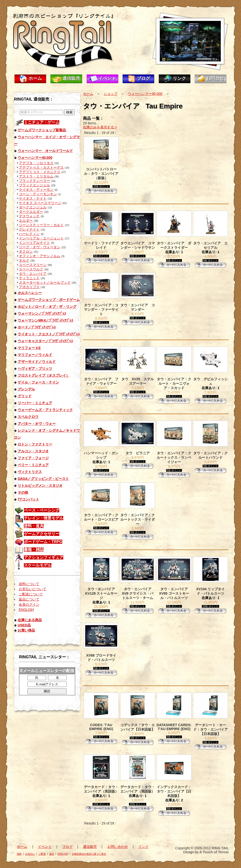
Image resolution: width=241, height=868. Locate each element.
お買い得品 (26, 630)
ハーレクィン (29, 234)
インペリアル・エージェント (41, 238)
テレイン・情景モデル (44, 518)
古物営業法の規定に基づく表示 (89, 854)
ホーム (35, 78)
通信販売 (71, 78)
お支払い (30, 854)
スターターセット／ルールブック (45, 282)
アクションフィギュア (44, 557)
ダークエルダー (31, 212)
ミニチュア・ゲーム (42, 122)
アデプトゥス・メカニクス (40, 172)
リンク (179, 78)
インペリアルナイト (34, 243)
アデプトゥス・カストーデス (41, 167)
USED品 (24, 625)
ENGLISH (26, 610)
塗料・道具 (34, 526)
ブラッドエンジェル (34, 185)
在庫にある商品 (30, 620)
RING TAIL (220, 848)
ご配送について (31, 594)
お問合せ (215, 78)
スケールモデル (38, 565)
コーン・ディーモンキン (38, 194)
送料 (19, 854)
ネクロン (26, 251)
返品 (52, 854)
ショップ (111, 94)
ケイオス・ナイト (33, 198)
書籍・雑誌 (34, 550)
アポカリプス (29, 287)
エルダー (26, 221)
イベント (107, 78)
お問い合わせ (118, 847)
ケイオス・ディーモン (36, 190)
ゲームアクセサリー (42, 534)
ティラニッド (29, 278)
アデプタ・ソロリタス (36, 163)
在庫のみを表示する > (100, 127)
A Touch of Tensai (214, 852)
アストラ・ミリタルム (36, 176)
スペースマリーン (33, 265)
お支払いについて (32, 589)
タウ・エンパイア (33, 274)
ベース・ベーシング (42, 510)
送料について (29, 584)
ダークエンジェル (33, 207)
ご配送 (42, 854)
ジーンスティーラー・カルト (41, 225)
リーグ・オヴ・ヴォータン (40, 247)
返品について (29, 599)
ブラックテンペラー (34, 181)
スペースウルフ (31, 269)
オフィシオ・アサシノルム (40, 256)
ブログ (144, 78)
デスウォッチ (29, 216)
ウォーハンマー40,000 (145, 94)
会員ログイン (29, 604)
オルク (24, 260)
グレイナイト (29, 229)
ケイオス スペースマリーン (40, 203)
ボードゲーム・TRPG (43, 542)
